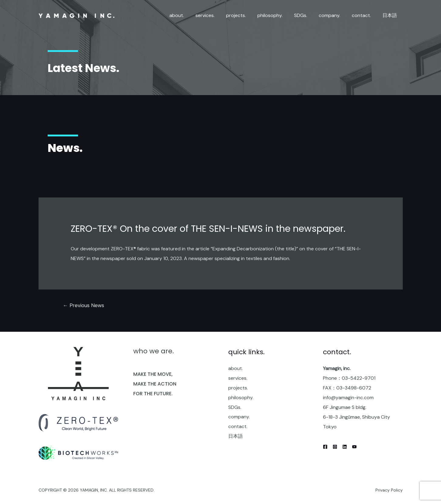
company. (239, 417)
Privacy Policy (389, 490)
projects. (238, 388)
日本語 (236, 437)
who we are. (154, 351)
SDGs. (235, 408)
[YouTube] (354, 447)
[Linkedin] (345, 447)
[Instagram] (335, 447)
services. (238, 378)
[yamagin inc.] (76, 15)
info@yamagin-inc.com (348, 398)
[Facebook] (325, 447)
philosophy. (241, 398)
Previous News (84, 305)
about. (236, 369)
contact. (238, 427)
